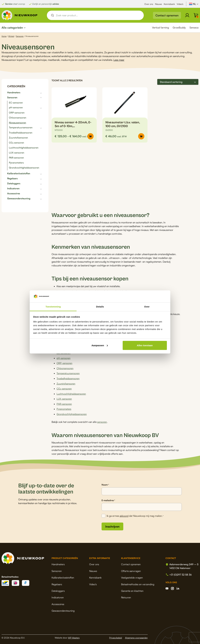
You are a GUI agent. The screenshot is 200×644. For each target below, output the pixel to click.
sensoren (102, 421)
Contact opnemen (167, 15)
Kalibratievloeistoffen (19, 174)
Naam (105, 483)
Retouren (126, 596)
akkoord (124, 515)
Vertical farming (160, 28)
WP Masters (74, 636)
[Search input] (98, 15)
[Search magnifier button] (52, 15)
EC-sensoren (16, 103)
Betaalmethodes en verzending (137, 583)
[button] (141, 136)
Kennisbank (169, 4)
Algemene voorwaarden (136, 636)
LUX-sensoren (17, 153)
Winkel (11, 36)
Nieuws (158, 4)
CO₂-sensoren (16, 143)
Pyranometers (16, 163)
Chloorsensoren (18, 118)
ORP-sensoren (17, 113)
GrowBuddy (179, 28)
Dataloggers (14, 184)
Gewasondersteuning (19, 199)
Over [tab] (147, 307)
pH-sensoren (16, 108)
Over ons (149, 4)
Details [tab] (100, 307)
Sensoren (20, 36)
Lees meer (119, 60)
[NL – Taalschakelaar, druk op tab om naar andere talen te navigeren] (194, 4)
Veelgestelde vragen (132, 576)
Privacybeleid (116, 636)
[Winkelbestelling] (178, 82)
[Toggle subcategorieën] (32, 93)
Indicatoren (13, 189)
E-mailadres (108, 499)
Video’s (180, 4)
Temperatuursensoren (21, 128)
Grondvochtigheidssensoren (24, 168)
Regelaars (12, 179)
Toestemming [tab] (53, 307)
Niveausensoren (17, 123)
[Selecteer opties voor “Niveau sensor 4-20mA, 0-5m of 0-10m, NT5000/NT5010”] (90, 136)
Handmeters (14, 93)
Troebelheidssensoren (21, 133)
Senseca (194, 28)
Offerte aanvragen (131, 570)
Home (4, 36)
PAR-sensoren (16, 158)
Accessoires (14, 194)
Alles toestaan (145, 345)
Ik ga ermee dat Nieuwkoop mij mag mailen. (135, 515)
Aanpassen (100, 345)
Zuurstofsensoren (18, 138)
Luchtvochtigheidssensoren (24, 148)
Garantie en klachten (132, 589)
